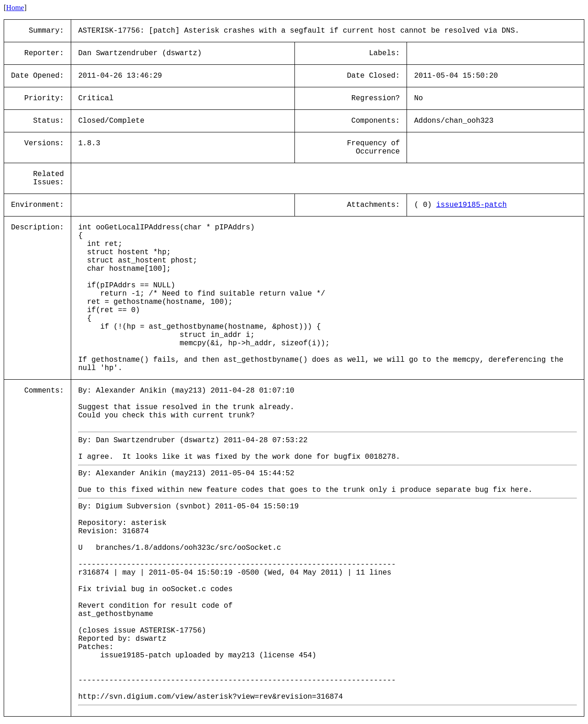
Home (15, 8)
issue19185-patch (471, 205)
